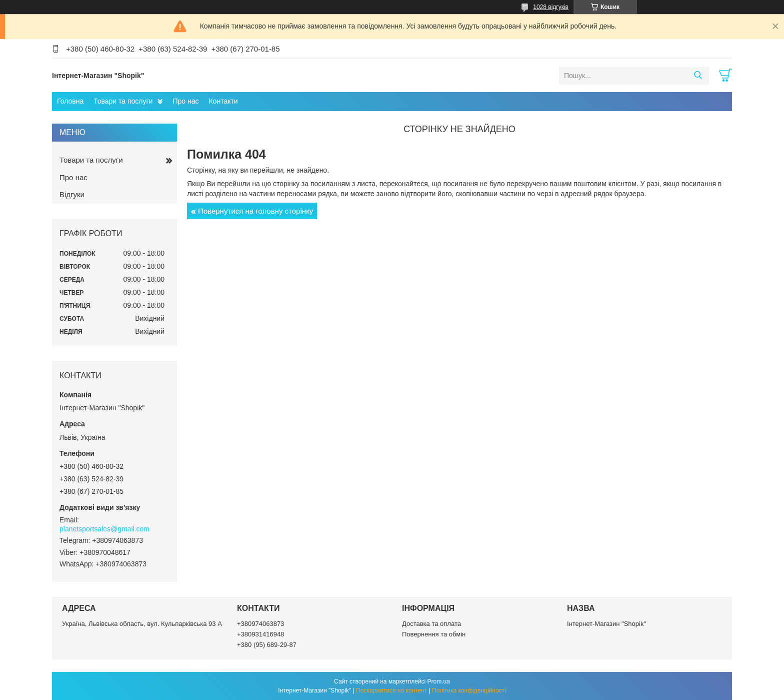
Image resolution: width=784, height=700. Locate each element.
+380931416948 (260, 634)
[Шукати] (698, 76)
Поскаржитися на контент (391, 690)
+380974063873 (260, 624)
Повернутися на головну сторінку (255, 211)
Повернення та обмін (434, 634)
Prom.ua (439, 681)
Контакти (223, 101)
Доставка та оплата (431, 624)
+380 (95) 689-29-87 (267, 645)
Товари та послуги (123, 101)
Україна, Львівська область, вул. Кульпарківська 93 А (142, 624)
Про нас (185, 101)
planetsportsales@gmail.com (104, 529)
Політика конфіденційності (469, 690)
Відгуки (72, 194)
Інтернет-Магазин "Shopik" (606, 624)
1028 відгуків (551, 7)
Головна (70, 101)
